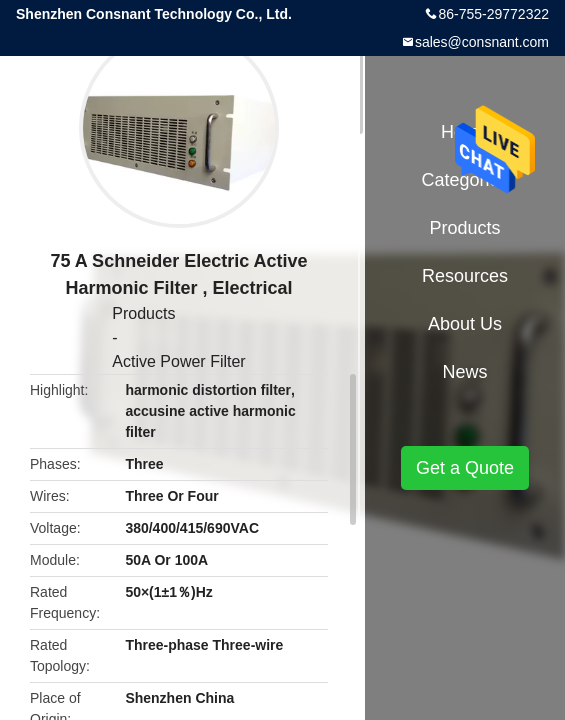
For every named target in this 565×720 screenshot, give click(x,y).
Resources (465, 276)
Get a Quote (465, 468)
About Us (465, 324)
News (464, 372)
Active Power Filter (178, 361)
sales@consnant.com (482, 42)
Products (143, 313)
